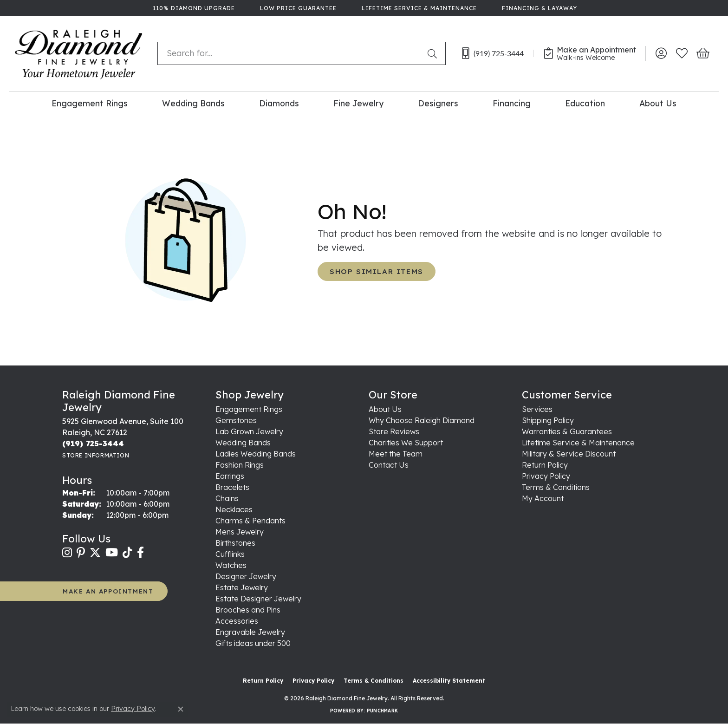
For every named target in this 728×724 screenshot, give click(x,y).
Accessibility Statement (449, 681)
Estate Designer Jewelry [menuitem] (258, 599)
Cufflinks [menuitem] (230, 554)
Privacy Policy (546, 476)
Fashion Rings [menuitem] (240, 465)
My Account (543, 498)
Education (585, 103)
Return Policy (545, 465)
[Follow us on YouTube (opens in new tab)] (112, 553)
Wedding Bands (193, 103)
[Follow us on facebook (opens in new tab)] (140, 553)
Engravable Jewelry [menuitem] (250, 632)
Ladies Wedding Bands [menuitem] (256, 454)
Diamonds (279, 103)
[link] (193, 8)
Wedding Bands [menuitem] (243, 443)
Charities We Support (406, 443)
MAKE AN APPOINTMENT (108, 591)
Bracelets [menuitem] (232, 487)
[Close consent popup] (181, 709)
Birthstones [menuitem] (235, 543)
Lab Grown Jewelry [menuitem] (249, 431)
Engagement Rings (90, 103)
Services (537, 409)
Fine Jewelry (358, 103)
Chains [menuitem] (227, 498)
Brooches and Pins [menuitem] (248, 610)
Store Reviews (394, 431)
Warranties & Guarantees (567, 431)
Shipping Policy (548, 420)
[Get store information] (96, 455)
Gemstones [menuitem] (236, 420)
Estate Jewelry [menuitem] (242, 587)
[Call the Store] (93, 444)
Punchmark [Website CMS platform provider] (382, 711)
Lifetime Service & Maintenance (578, 443)
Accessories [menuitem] (237, 621)
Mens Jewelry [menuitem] (240, 532)
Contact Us (389, 465)
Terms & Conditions (556, 487)
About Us (658, 103)
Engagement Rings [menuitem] (249, 409)
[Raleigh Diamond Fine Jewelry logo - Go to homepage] (79, 53)
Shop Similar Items (377, 271)
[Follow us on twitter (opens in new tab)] (95, 553)
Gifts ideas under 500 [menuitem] (253, 643)
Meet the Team (396, 454)
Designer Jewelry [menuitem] (246, 576)
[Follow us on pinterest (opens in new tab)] (81, 553)
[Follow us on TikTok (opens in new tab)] (127, 553)
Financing (512, 103)
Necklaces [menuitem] (234, 509)
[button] (661, 53)
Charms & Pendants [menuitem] (250, 521)
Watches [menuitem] (231, 565)
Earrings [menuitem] (230, 476)
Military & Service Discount (569, 454)
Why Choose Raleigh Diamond (422, 420)
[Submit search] (434, 53)
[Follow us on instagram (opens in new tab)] (67, 553)
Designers (438, 103)
